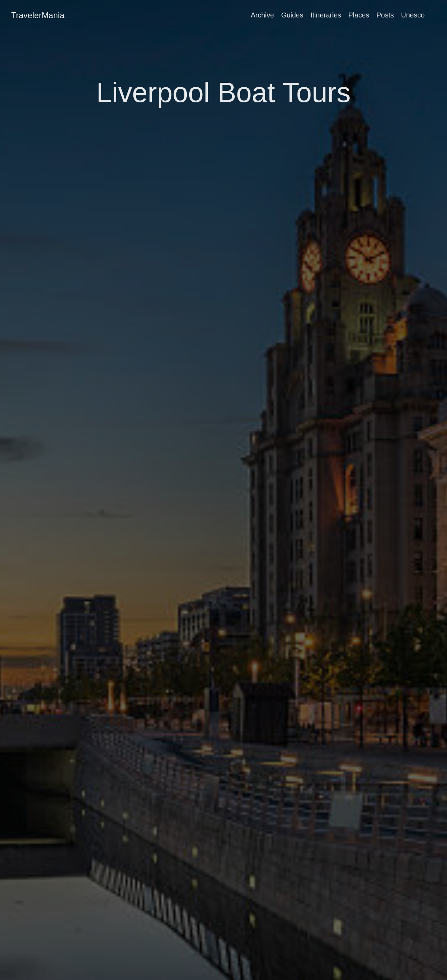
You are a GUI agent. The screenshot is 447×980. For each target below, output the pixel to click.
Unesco (413, 15)
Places (359, 15)
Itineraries (326, 15)
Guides (292, 15)
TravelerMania (38, 15)
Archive (262, 15)
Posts (385, 15)
